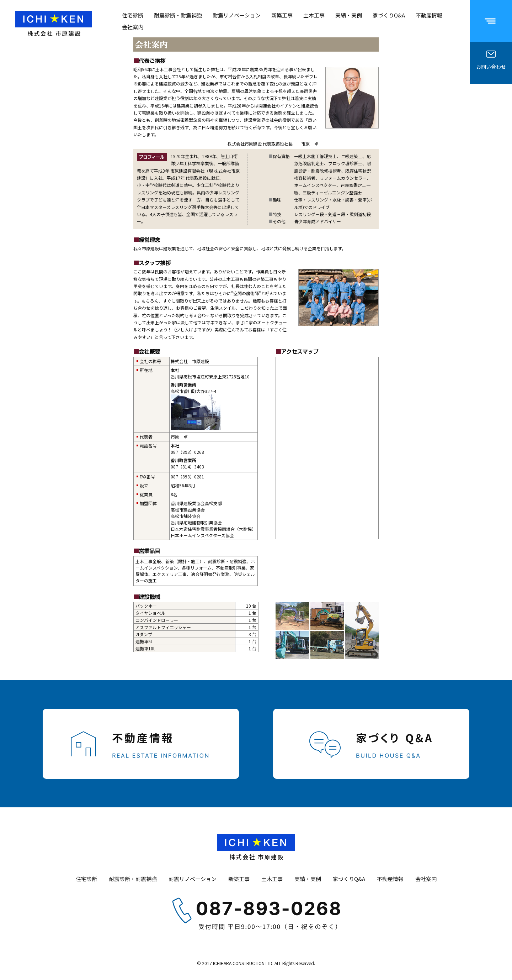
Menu (500, 11)
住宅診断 (133, 15)
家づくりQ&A (389, 15)
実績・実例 (349, 15)
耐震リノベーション (237, 15)
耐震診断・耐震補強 (178, 15)
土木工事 (314, 15)
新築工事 (282, 15)
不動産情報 (429, 15)
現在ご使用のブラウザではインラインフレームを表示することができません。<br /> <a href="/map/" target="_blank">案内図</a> (327, 448)
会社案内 (133, 27)
